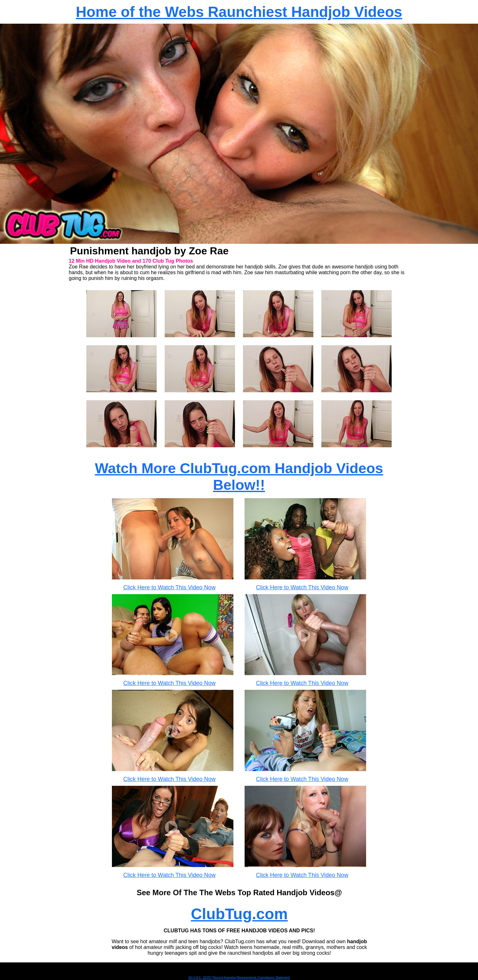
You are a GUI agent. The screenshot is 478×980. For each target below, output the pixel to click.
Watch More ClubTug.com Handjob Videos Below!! (239, 477)
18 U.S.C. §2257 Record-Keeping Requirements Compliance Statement (239, 978)
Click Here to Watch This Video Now (170, 587)
